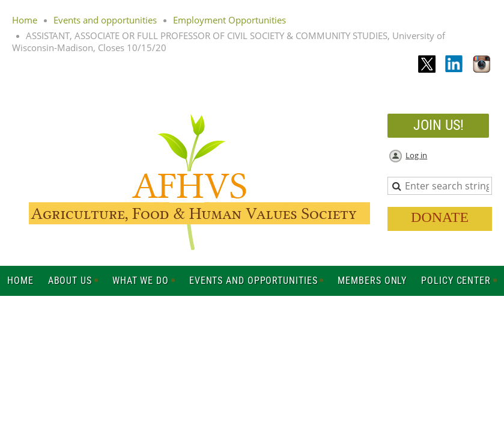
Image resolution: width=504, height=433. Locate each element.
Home (25, 20)
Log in (416, 155)
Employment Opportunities (229, 20)
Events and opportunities (105, 20)
